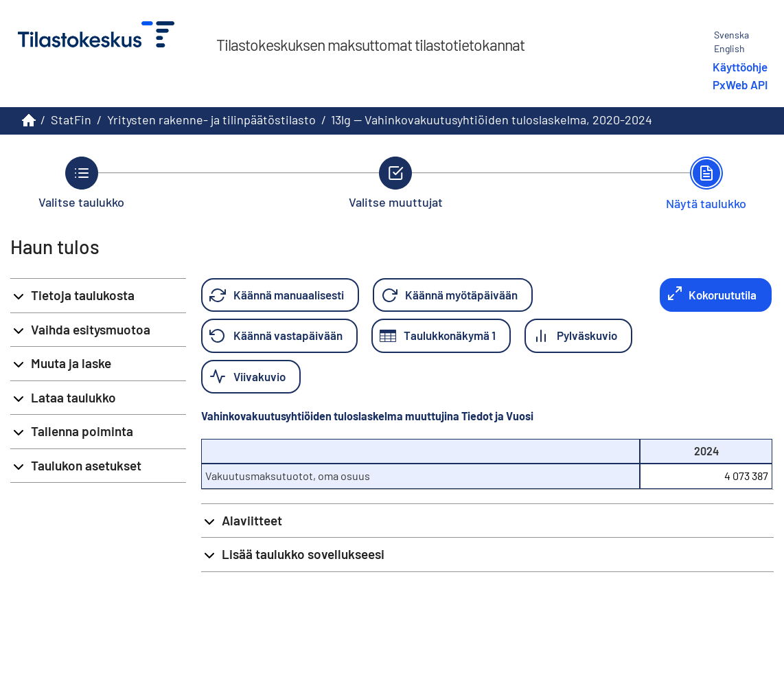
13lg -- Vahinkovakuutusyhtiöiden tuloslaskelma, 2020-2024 (492, 119)
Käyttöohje (740, 67)
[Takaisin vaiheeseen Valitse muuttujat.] (396, 183)
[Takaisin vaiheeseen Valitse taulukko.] (81, 183)
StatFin (71, 119)
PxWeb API (740, 84)
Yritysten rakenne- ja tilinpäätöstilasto (211, 119)
